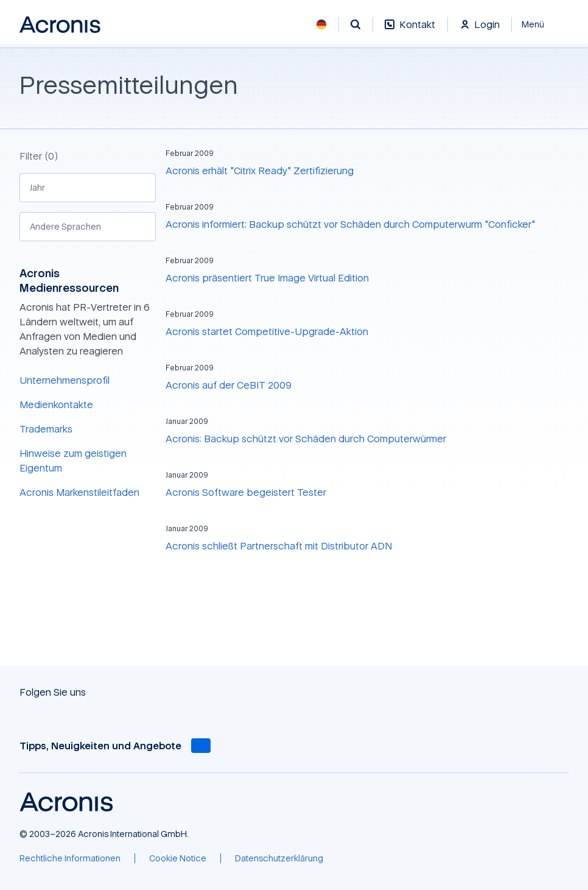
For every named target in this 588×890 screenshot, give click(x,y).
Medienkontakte (56, 404)
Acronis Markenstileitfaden (79, 492)
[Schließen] (540, 24)
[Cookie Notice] (178, 858)
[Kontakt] (410, 31)
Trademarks (46, 429)
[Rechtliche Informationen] (70, 858)
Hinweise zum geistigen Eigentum (73, 461)
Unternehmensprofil (65, 380)
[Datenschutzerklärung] (279, 858)
